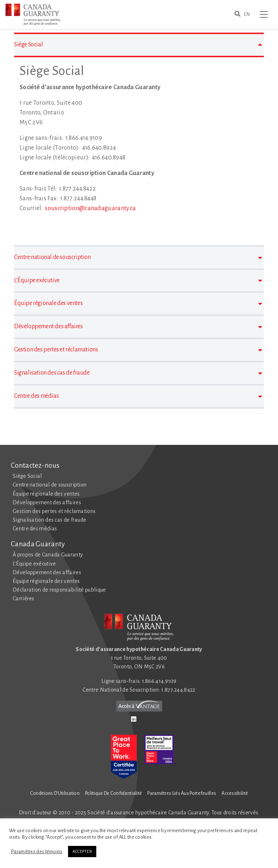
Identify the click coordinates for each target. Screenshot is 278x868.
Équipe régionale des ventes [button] (138, 303)
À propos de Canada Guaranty (48, 555)
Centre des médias (35, 529)
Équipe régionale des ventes (46, 494)
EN (247, 14)
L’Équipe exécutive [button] (138, 281)
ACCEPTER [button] (82, 852)
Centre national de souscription (50, 485)
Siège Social (27, 476)
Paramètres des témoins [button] (37, 852)
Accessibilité (235, 793)
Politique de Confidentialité (113, 793)
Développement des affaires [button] (138, 327)
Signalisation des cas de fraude (49, 520)
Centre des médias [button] (138, 396)
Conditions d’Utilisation (55, 793)
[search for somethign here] (237, 15)
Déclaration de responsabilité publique (59, 590)
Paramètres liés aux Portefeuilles (182, 793)
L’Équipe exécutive (34, 564)
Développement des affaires (47, 502)
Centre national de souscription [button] (138, 257)
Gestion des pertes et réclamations (54, 511)
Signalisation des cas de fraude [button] (138, 373)
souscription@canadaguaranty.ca (90, 208)
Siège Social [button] (138, 45)
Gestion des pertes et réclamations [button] (138, 350)
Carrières (24, 598)
